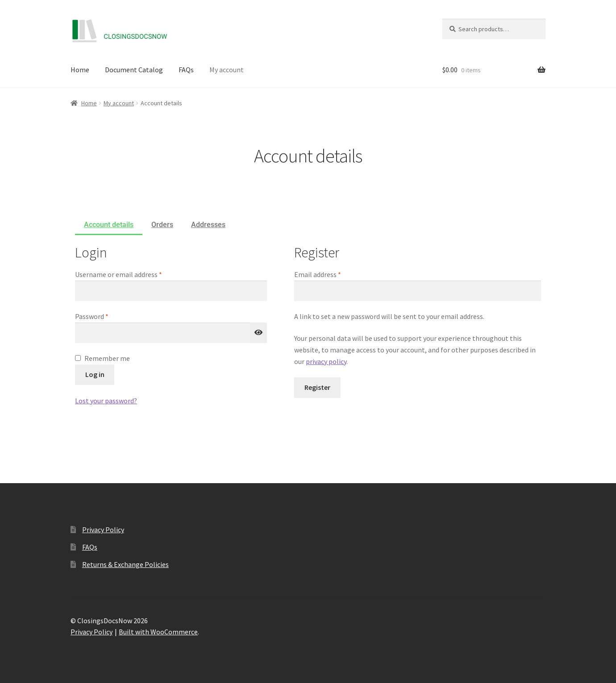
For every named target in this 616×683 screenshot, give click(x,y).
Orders (162, 225)
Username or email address (132, 274)
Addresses (208, 225)
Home (80, 70)
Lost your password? (106, 401)
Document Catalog (134, 70)
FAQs (186, 70)
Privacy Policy (103, 530)
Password (105, 316)
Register (317, 387)
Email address (331, 274)
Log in (95, 374)
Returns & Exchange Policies (125, 564)
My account (227, 70)
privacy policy (326, 361)
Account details (109, 225)
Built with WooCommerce (158, 632)
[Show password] (258, 333)
